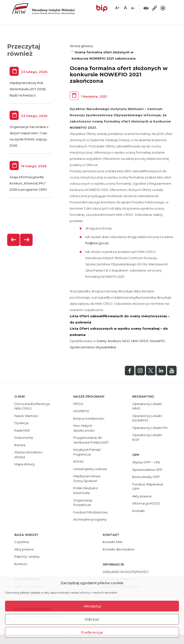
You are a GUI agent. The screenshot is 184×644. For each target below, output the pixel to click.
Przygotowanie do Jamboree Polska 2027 (91, 440)
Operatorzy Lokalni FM (150, 428)
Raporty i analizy (27, 556)
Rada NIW (22, 430)
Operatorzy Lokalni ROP (147, 437)
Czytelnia (22, 542)
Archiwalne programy (90, 519)
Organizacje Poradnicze (83, 503)
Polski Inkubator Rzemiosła (86, 490)
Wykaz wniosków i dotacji (29, 455)
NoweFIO (157, 341)
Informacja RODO (146, 503)
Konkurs (114, 341)
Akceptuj (92, 606)
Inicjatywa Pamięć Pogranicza (87, 452)
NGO (126, 341)
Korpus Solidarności (89, 418)
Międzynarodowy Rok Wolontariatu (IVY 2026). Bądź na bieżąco (28, 89)
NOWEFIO (81, 411)
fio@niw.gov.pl (97, 243)
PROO (78, 404)
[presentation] (14, 240)
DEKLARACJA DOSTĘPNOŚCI (126, 572)
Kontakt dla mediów (119, 549)
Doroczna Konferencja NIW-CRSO (32, 406)
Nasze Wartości (26, 416)
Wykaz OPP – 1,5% (146, 462)
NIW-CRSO (140, 341)
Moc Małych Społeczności (84, 428)
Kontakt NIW (113, 542)
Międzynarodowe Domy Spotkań (87, 478)
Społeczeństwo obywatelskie (93, 347)
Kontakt (138, 511)
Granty (102, 341)
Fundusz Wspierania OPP (148, 487)
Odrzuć (92, 619)
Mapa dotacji (25, 464)
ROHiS (78, 461)
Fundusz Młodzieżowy (91, 512)
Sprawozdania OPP (147, 470)
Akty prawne (142, 496)
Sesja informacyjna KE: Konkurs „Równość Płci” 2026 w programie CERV (28, 183)
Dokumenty (24, 438)
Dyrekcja (21, 423)
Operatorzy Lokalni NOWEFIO (147, 418)
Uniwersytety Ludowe (90, 469)
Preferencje (92, 632)
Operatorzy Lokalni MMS (147, 406)
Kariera (20, 445)
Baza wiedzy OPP (146, 477)
